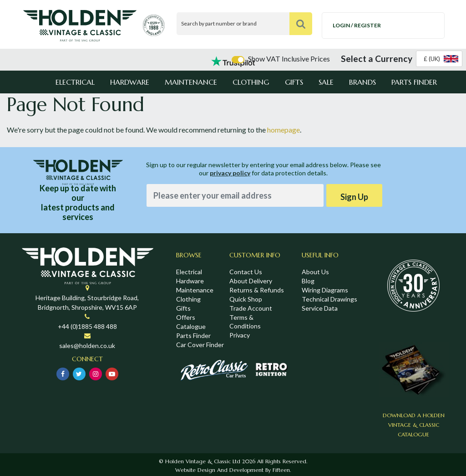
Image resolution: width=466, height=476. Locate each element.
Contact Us (246, 272)
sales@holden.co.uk (87, 345)
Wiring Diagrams (325, 290)
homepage (284, 130)
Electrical (75, 82)
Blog (308, 281)
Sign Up (354, 197)
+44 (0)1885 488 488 (87, 326)
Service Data (320, 308)
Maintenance (191, 82)
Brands (362, 82)
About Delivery (251, 281)
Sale (326, 82)
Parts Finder (414, 82)
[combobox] (439, 59)
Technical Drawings (329, 299)
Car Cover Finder (200, 345)
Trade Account (251, 308)
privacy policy (230, 173)
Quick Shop (246, 299)
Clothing (251, 82)
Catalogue (191, 326)
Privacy (240, 335)
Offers (186, 317)
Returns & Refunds (257, 290)
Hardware (130, 82)
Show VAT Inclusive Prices (289, 59)
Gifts (294, 82)
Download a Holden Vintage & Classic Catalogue (414, 425)
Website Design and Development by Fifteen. (233, 470)
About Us (315, 272)
